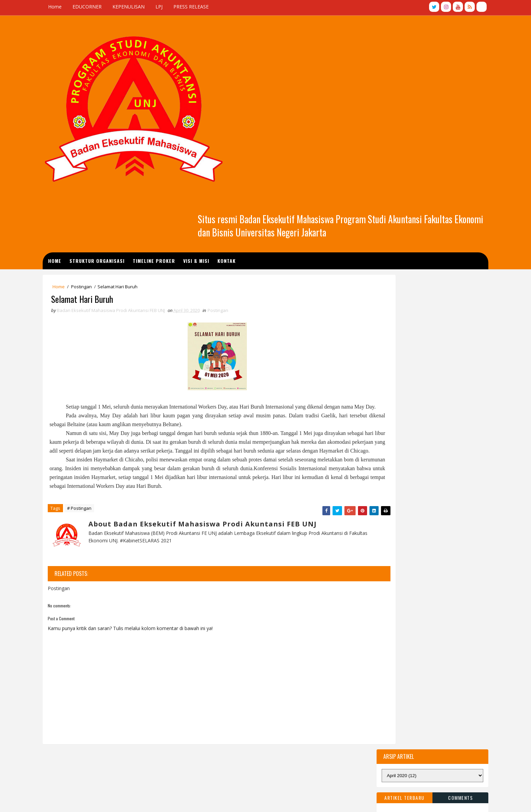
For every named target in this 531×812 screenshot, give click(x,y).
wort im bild (89, 752)
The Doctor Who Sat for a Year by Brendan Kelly (129, 717)
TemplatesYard (115, 800)
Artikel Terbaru (376, 199)
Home (83, 7)
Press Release (289, 707)
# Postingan (107, 420)
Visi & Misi (229, 131)
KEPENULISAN (157, 7)
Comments (432, 199)
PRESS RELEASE (219, 7)
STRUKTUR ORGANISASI (130, 131)
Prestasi (263, 719)
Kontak (259, 131)
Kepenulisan (220, 707)
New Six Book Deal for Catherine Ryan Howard (128, 735)
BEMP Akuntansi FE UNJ (186, 800)
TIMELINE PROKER (187, 131)
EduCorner (254, 707)
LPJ (187, 7)
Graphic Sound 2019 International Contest (122, 699)
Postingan (110, 158)
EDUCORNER (115, 7)
